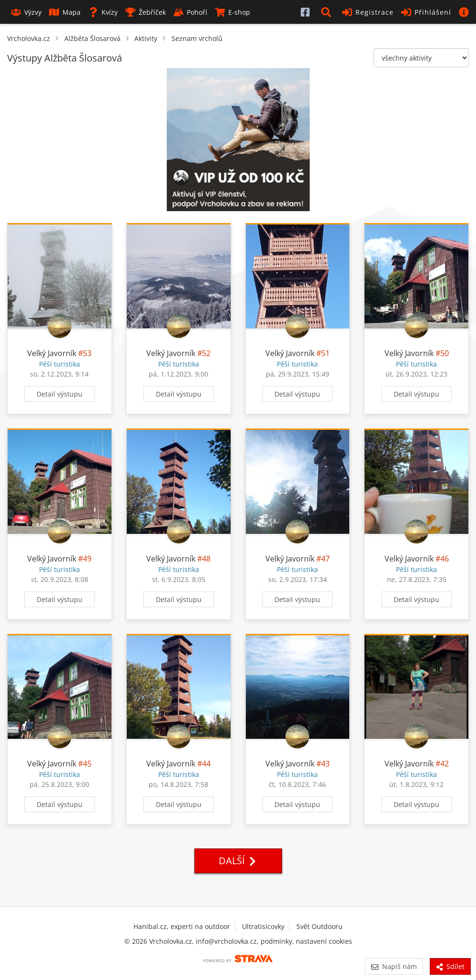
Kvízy (103, 12)
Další (238, 861)
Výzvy (26, 12)
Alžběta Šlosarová (92, 38)
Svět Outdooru (319, 926)
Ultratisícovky (263, 926)
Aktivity (146, 38)
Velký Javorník (52, 353)
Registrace (368, 12)
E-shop (233, 12)
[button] (328, 12)
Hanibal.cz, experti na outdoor (182, 926)
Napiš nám (394, 966)
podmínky (276, 941)
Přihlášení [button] (426, 12)
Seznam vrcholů (197, 38)
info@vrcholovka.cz (226, 941)
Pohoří (190, 12)
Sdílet (450, 966)
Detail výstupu (60, 394)
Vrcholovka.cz (29, 38)
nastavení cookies (324, 941)
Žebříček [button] (146, 12)
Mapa (65, 12)
